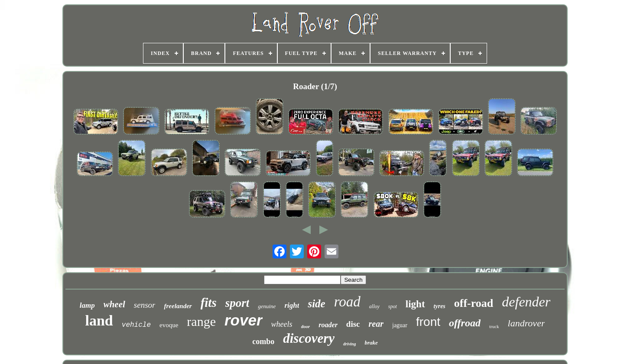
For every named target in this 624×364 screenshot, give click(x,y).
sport (237, 303)
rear (376, 324)
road (347, 302)
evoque (169, 325)
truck (494, 326)
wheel (114, 304)
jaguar (400, 325)
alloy (374, 306)
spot (393, 306)
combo (263, 341)
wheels (282, 324)
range (201, 321)
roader (328, 325)
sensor (145, 305)
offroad (465, 323)
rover (244, 320)
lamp (87, 305)
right (292, 305)
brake (371, 343)
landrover (526, 323)
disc (353, 324)
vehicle (136, 325)
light (415, 304)
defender (526, 302)
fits (209, 303)
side (316, 304)
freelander (178, 306)
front (428, 322)
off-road (474, 303)
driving (349, 344)
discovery (309, 338)
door (306, 326)
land (99, 321)
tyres (440, 306)
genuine (267, 306)
